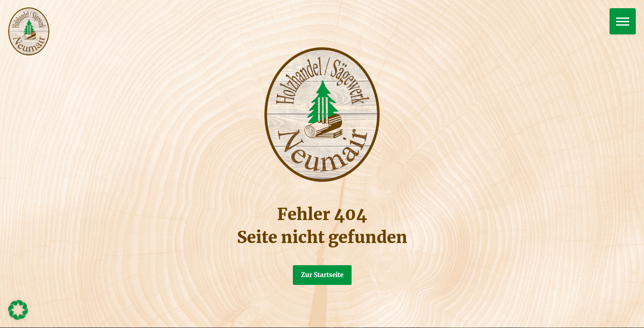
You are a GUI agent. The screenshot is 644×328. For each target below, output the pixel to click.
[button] (18, 310)
